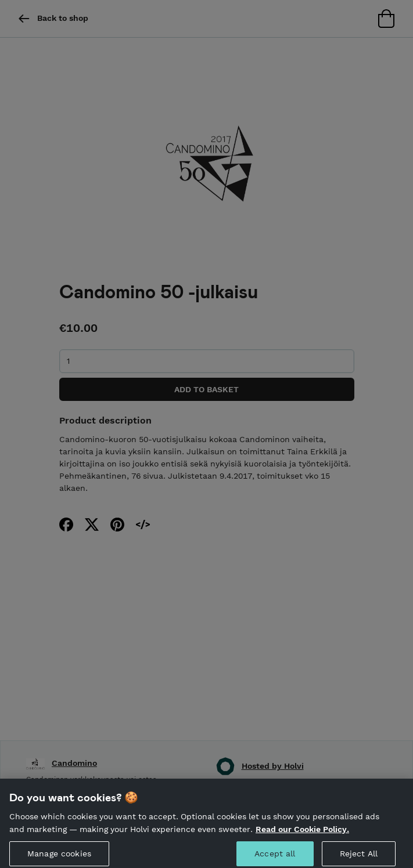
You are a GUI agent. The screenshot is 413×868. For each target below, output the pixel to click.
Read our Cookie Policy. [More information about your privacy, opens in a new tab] (302, 832)
